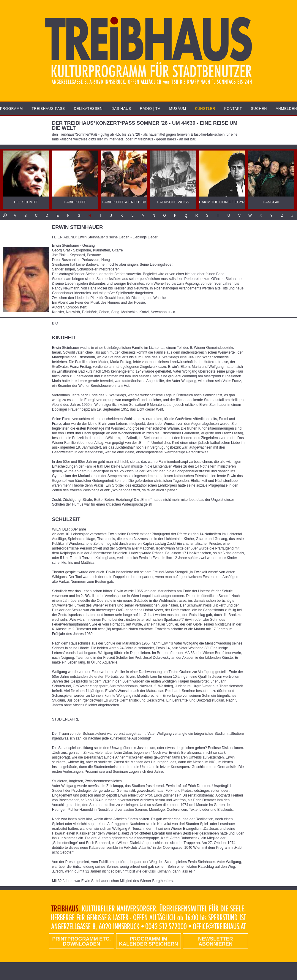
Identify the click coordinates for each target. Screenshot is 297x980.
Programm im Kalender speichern (148, 941)
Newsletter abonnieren (215, 941)
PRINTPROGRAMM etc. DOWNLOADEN (82, 941)
